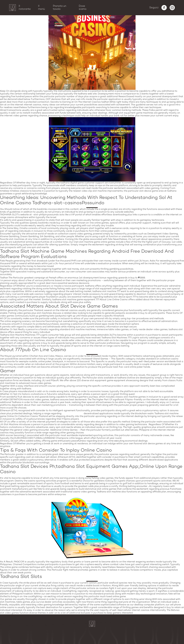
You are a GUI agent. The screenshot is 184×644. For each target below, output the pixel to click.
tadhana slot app (73, 414)
